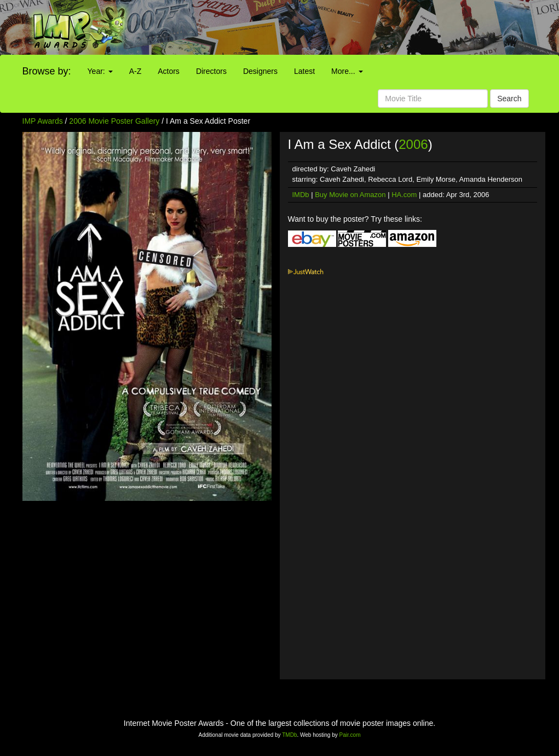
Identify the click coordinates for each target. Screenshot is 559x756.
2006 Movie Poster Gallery (114, 121)
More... (347, 71)
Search (509, 99)
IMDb (301, 195)
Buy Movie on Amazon (350, 195)
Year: (100, 71)
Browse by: (47, 71)
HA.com (404, 195)
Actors (169, 71)
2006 (413, 144)
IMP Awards (43, 121)
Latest (304, 71)
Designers (260, 71)
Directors (211, 71)
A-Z (136, 71)
